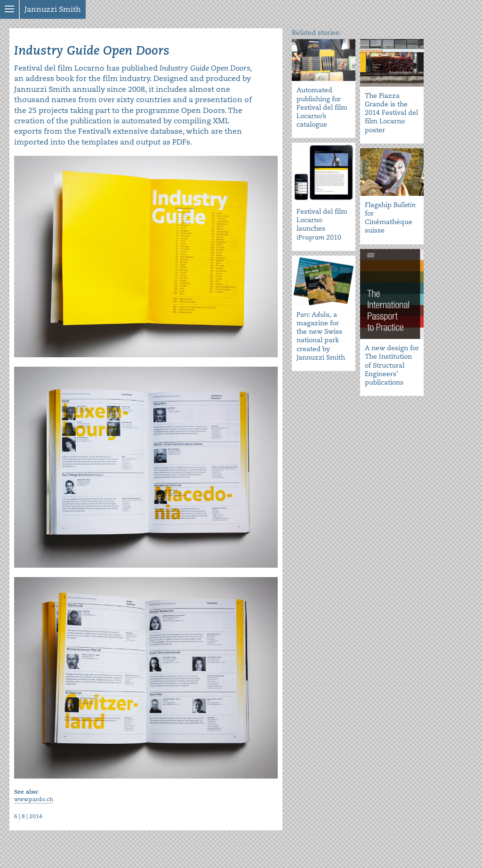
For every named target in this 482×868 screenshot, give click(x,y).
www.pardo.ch (34, 800)
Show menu (9, 9)
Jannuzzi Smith (53, 9)
